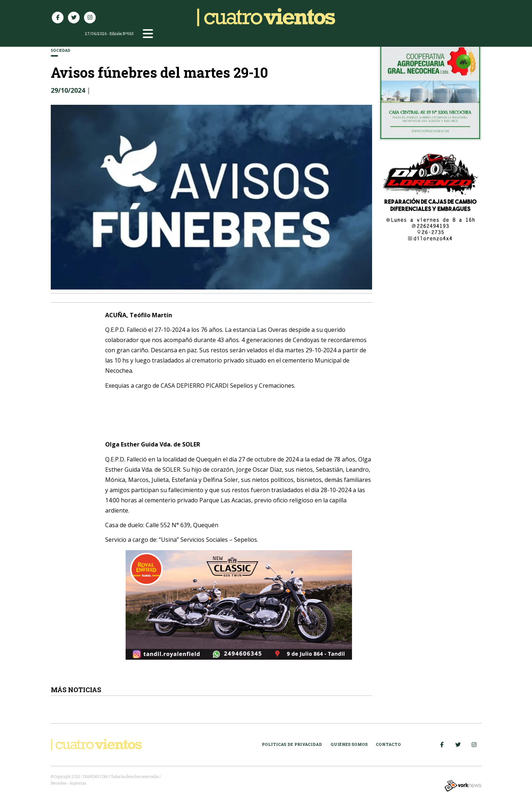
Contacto (388, 744)
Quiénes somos (349, 744)
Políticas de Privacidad (292, 744)
